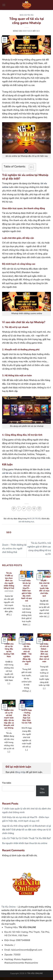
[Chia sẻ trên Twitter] (24, 509)
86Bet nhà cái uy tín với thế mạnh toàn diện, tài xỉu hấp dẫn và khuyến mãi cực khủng (9, 719)
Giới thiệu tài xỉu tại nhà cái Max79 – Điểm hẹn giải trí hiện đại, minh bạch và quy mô (27, 591)
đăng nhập (20, 772)
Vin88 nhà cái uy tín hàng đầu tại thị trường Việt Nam (9, 650)
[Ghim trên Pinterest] (34, 509)
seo (38, 31)
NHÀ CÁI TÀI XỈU (26, 15)
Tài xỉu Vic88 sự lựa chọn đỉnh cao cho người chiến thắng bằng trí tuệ (9, 581)
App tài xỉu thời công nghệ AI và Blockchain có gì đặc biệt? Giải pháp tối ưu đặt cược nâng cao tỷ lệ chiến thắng (26, 830)
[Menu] (4, 5)
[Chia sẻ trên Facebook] (19, 509)
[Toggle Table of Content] (30, 167)
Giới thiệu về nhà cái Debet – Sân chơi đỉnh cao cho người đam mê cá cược (44, 653)
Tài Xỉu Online (9, 907)
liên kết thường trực (26, 522)
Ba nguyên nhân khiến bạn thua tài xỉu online (25, 843)
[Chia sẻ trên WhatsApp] (14, 509)
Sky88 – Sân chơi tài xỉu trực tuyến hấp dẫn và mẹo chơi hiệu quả (44, 588)
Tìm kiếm (7, 783)
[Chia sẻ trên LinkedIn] (39, 509)
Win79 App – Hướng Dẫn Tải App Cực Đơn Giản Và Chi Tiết (26, 716)
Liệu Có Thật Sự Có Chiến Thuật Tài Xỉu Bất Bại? (26, 838)
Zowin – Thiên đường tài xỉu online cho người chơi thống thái (14, 548)
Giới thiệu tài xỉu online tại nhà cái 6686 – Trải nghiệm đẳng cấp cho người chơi (26, 654)
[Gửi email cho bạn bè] (29, 509)
